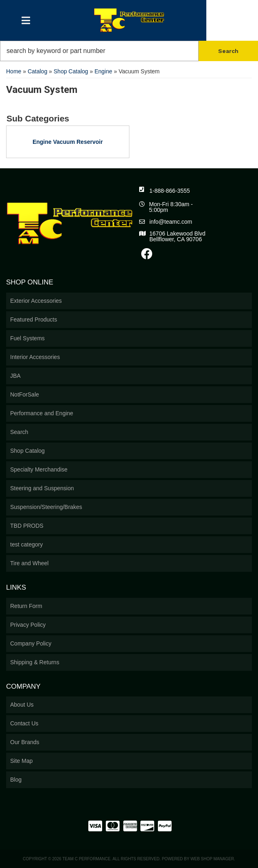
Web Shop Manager (212, 859)
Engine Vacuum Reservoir (68, 142)
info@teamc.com (171, 222)
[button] (129, 51)
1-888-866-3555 (170, 191)
